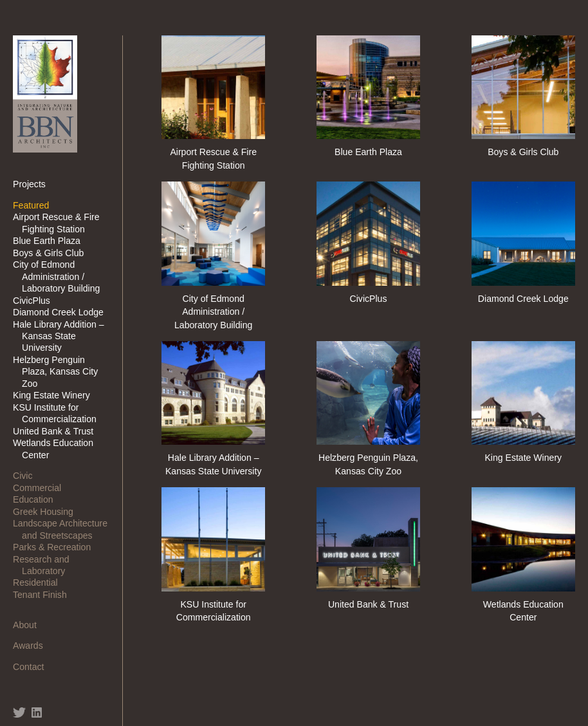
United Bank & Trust (58, 431)
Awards (32, 646)
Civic (27, 476)
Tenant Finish (44, 595)
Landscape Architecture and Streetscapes (65, 529)
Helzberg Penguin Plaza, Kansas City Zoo (60, 372)
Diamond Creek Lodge (63, 312)
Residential (40, 582)
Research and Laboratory (46, 565)
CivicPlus (36, 301)
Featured (35, 205)
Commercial (41, 488)
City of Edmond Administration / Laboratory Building (61, 276)
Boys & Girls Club (53, 253)
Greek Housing (48, 512)
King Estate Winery (56, 395)
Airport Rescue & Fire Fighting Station (61, 223)
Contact (33, 667)
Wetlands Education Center (58, 449)
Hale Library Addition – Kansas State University (63, 336)
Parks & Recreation (56, 547)
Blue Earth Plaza (51, 241)
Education (38, 499)
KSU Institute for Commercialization (59, 413)
